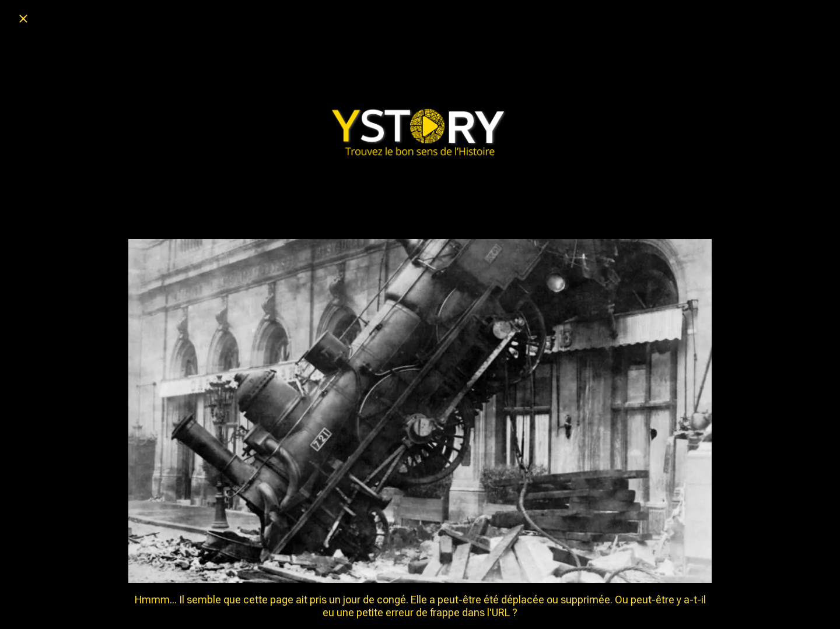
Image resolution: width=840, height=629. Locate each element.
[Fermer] (23, 19)
